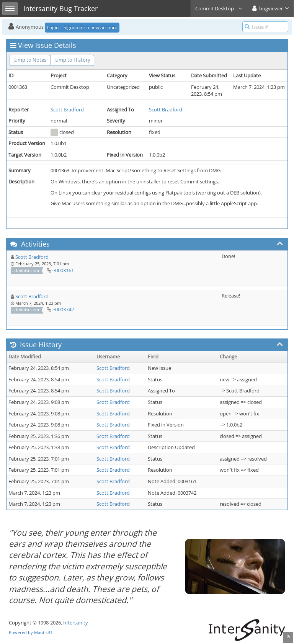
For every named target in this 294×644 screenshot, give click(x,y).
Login (53, 27)
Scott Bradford (67, 110)
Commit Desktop (219, 8)
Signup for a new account (90, 27)
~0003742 (63, 309)
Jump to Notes (30, 60)
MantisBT (43, 632)
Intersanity (76, 623)
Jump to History (72, 60)
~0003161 (63, 270)
